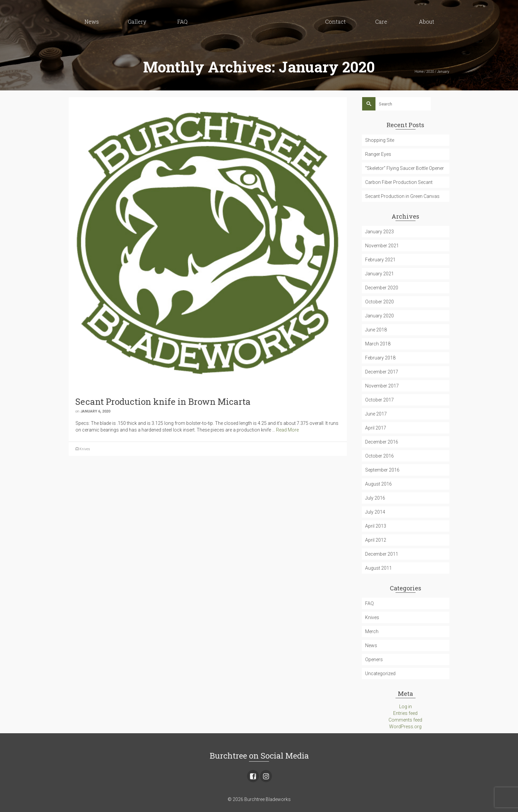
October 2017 (379, 400)
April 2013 (376, 526)
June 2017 (376, 414)
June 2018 (376, 330)
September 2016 (382, 470)
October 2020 (379, 302)
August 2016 (378, 484)
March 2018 (378, 344)
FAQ (369, 603)
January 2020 (379, 316)
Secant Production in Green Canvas (402, 196)
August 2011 (378, 568)
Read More (287, 430)
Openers (374, 659)
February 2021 (380, 260)
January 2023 (379, 232)
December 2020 (382, 288)
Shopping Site (380, 140)
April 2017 (376, 428)
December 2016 (382, 442)
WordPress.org (405, 727)
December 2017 (382, 372)
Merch (372, 631)
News (371, 645)
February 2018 (380, 358)
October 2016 (379, 456)
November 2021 (382, 246)
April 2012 (376, 540)
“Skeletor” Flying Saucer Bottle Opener (405, 168)
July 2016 (375, 498)
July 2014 (375, 512)
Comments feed (405, 720)
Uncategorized (380, 673)
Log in (406, 707)
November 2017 (382, 386)
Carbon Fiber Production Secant (399, 182)
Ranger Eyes (378, 154)
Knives (85, 449)
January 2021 (379, 274)
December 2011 (382, 554)
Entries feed (405, 713)
